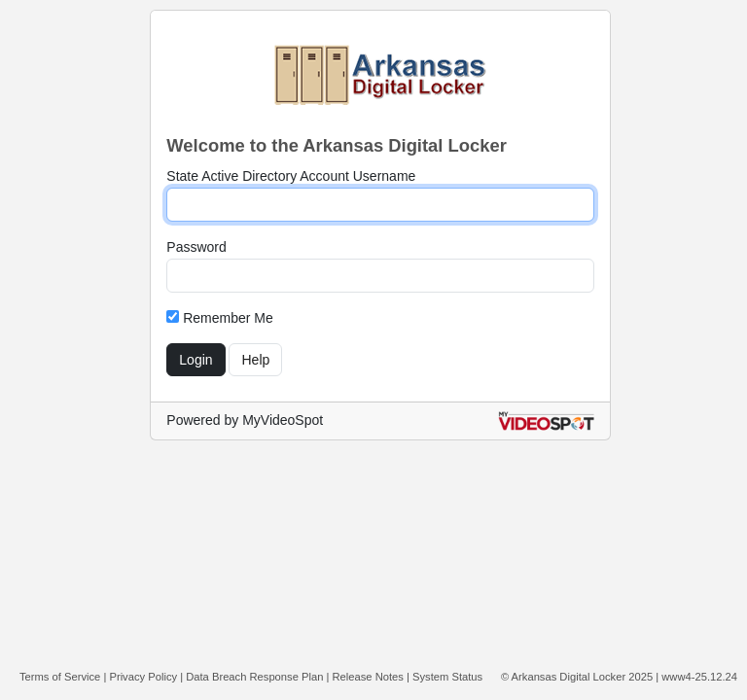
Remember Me (219, 318)
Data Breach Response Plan (254, 677)
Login (196, 360)
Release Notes (368, 677)
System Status (447, 677)
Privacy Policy (143, 677)
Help (255, 360)
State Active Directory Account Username (291, 176)
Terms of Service (60, 677)
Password (196, 247)
